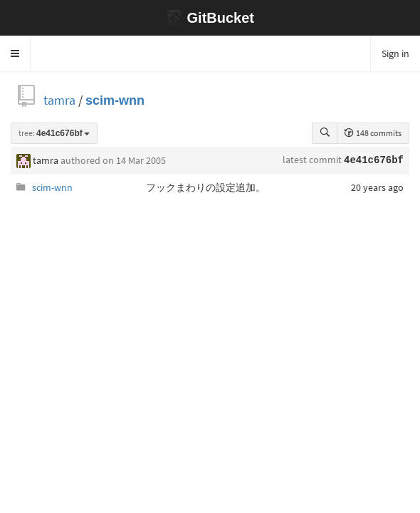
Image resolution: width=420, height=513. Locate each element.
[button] (15, 53)
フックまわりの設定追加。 (206, 187)
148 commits (373, 133)
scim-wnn (115, 100)
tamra (59, 100)
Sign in (395, 53)
